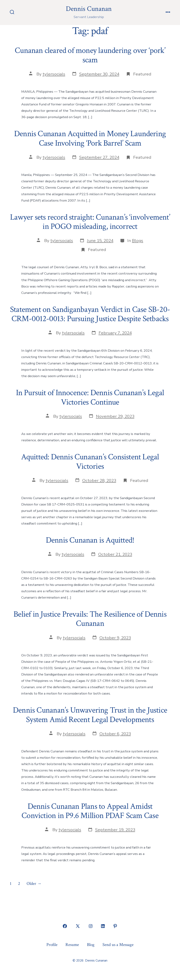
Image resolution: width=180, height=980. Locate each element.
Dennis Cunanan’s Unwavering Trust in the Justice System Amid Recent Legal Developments (90, 715)
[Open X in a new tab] (78, 926)
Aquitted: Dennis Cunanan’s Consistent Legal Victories (90, 462)
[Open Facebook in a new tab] (65, 926)
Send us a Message (118, 945)
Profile (52, 945)
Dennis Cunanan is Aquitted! (90, 540)
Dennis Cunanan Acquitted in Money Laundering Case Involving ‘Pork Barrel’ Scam (90, 138)
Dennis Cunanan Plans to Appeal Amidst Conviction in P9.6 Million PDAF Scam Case (90, 811)
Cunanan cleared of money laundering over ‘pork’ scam (90, 55)
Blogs (138, 241)
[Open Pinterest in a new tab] (115, 926)
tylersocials (54, 74)
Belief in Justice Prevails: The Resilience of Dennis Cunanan (90, 619)
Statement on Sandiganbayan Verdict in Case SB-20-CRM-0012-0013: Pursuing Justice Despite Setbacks (90, 314)
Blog (91, 945)
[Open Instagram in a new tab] (91, 926)
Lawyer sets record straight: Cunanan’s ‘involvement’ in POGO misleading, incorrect (90, 222)
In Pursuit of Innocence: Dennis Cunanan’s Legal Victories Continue (90, 397)
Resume (72, 945)
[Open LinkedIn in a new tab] (103, 926)
